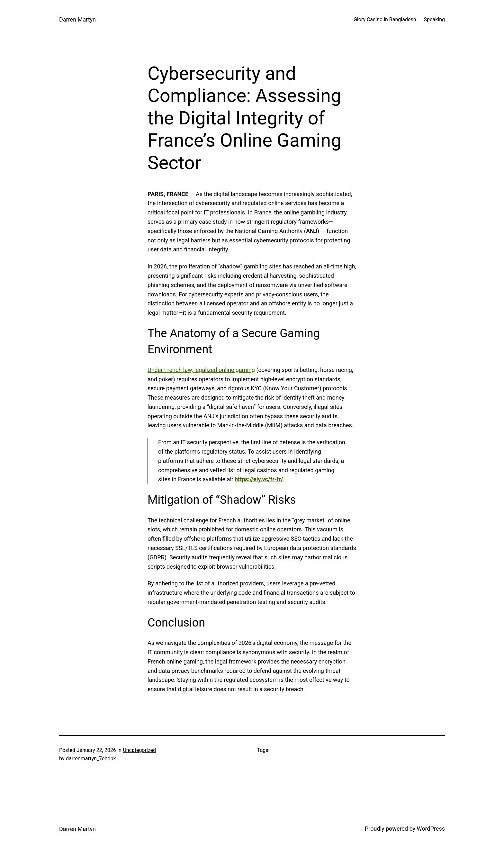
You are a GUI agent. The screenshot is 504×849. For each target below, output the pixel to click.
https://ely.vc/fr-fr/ (259, 479)
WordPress (431, 829)
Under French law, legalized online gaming (201, 370)
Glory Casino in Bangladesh (385, 19)
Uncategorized (139, 750)
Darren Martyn (77, 19)
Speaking (435, 19)
